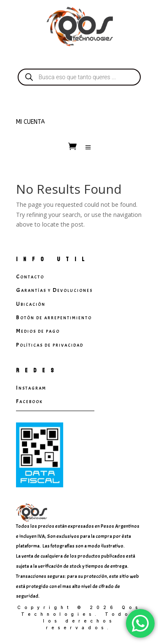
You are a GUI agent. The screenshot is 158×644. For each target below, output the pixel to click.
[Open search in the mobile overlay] (79, 77)
